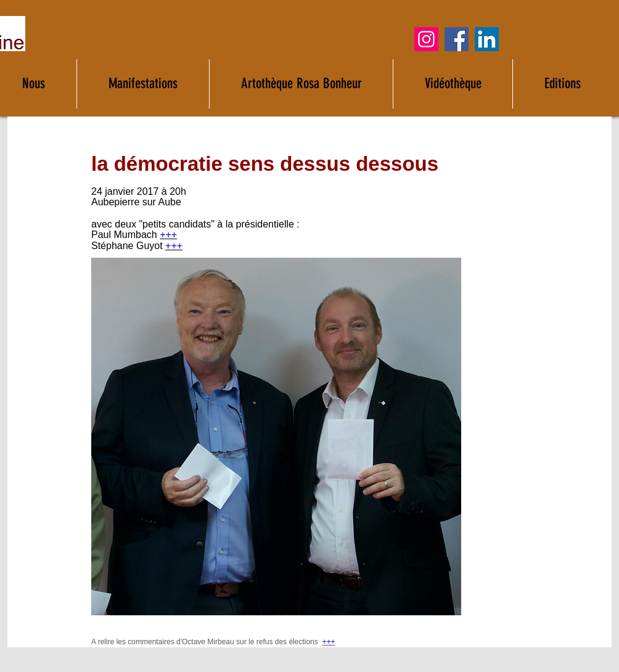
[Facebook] (457, 39)
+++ (168, 235)
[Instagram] (426, 39)
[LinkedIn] (487, 39)
